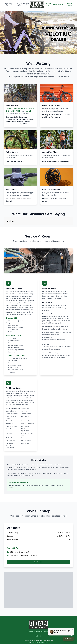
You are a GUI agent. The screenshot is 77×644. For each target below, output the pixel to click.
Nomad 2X (11, 111)
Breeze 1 (9, 109)
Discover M (17, 109)
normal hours (34, 465)
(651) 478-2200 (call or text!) (23, 5)
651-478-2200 (64, 71)
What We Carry (48, 5)
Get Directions (38, 562)
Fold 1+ (18, 111)
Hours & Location (69, 5)
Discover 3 (25, 109)
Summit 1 (28, 111)
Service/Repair (58, 5)
